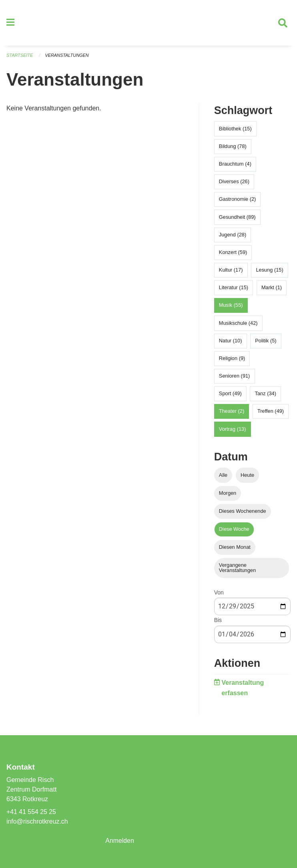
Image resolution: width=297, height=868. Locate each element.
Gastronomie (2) (237, 200)
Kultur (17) (231, 271)
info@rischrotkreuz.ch (37, 821)
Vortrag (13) (233, 430)
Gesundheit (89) (237, 218)
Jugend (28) (233, 235)
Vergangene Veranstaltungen (238, 569)
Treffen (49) (271, 412)
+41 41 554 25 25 (31, 812)
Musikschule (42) (238, 324)
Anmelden (120, 841)
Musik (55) (231, 306)
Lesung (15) (269, 271)
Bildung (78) (233, 147)
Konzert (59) (233, 253)
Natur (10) (231, 341)
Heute (247, 476)
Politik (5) (266, 341)
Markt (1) (272, 289)
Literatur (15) (234, 289)
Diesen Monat (235, 548)
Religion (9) (232, 359)
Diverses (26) (234, 182)
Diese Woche (234, 530)
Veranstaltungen (67, 56)
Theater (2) (232, 412)
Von (219, 594)
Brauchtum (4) (235, 165)
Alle (223, 476)
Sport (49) (230, 395)
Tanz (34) (266, 395)
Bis (218, 621)
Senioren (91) (235, 377)
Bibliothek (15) (235, 129)
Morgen (228, 494)
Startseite (20, 56)
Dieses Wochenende (243, 512)
